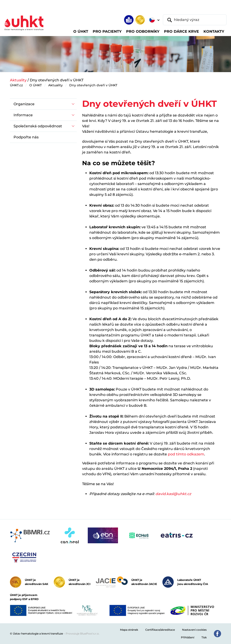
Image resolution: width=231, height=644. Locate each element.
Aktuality (18, 80)
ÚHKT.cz (16, 85)
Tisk (204, 637)
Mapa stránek (129, 630)
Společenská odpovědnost (38, 126)
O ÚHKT (36, 85)
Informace (23, 115)
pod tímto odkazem (186, 454)
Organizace (24, 104)
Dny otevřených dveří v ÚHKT (93, 85)
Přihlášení (188, 637)
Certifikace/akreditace (160, 630)
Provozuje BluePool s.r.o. (83, 634)
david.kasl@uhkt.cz (173, 494)
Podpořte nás (26, 137)
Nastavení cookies (194, 630)
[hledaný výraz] (195, 20)
